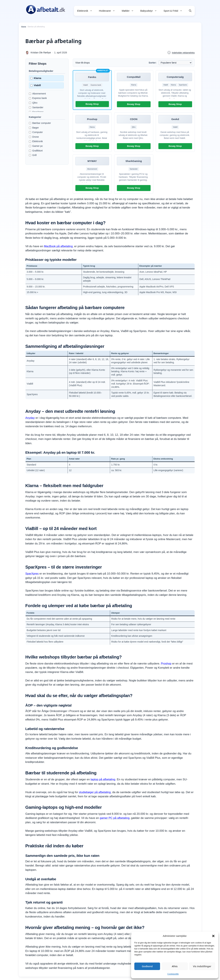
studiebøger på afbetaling (95, 792)
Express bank (38, 98)
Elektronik (86, 11)
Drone (34, 137)
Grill (33, 155)
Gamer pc (36, 146)
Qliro (33, 103)
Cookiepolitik (173, 974)
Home (24, 27)
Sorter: (153, 63)
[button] (213, 936)
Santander (36, 107)
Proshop (166, 664)
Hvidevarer (109, 11)
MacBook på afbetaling (58, 246)
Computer (36, 132)
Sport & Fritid (175, 11)
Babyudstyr (150, 11)
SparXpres (32, 574)
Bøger (34, 128)
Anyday (30, 418)
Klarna (36, 78)
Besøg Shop (92, 104)
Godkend (147, 966)
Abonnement (37, 94)
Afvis (175, 966)
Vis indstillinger (202, 966)
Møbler (129, 11)
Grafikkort (36, 151)
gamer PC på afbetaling (115, 818)
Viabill (36, 85)
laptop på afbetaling (103, 779)
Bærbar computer (40, 123)
